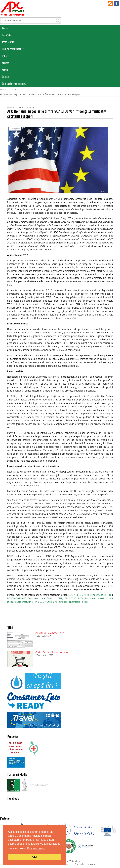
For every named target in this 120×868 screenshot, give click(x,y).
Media (5, 70)
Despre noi (7, 35)
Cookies (68, 864)
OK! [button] (35, 857)
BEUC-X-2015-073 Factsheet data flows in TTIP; (36, 598)
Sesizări (6, 63)
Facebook (116, 3)
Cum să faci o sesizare (85, 864)
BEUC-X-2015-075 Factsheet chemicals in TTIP (63, 602)
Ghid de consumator (12, 49)
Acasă (5, 28)
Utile (4, 56)
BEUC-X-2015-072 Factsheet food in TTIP (90, 595)
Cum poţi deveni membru (14, 84)
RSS (110, 3)
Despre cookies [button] (36, 848)
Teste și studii (9, 42)
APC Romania (12, 8)
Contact (6, 77)
